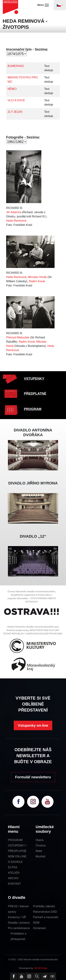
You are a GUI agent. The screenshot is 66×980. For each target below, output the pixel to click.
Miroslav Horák (37, 277)
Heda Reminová (16, 221)
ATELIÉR (14, 873)
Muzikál (40, 856)
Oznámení (40, 928)
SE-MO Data (41, 968)
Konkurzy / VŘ (17, 917)
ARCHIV (13, 878)
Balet (39, 851)
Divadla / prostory (19, 923)
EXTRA (13, 867)
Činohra (41, 845)
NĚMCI (12, 89)
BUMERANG (16, 66)
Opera (40, 840)
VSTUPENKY (34, 378)
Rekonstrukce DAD (45, 912)
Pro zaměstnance (19, 928)
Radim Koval (37, 281)
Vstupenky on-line (33, 725)
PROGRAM (33, 409)
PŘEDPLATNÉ (35, 393)
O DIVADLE (15, 862)
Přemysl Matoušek (18, 337)
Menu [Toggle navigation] (43, 5)
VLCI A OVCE (16, 100)
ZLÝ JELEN (15, 112)
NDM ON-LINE (17, 856)
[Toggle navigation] (60, 5)
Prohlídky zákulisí (44, 906)
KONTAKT (14, 884)
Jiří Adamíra (14, 212)
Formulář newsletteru (33, 777)
